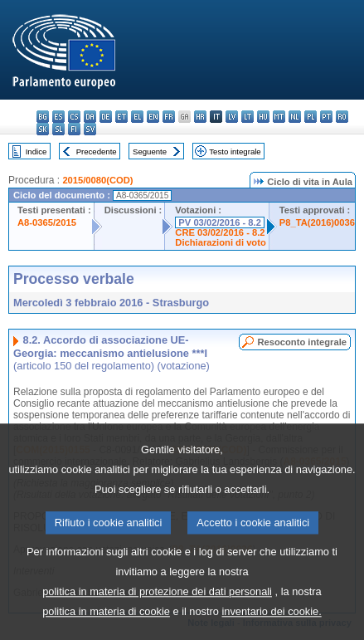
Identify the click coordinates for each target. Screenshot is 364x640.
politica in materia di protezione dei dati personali (157, 612)
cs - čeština (74, 117)
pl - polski (311, 117)
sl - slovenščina (58, 129)
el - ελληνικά (137, 117)
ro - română (342, 117)
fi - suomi (74, 129)
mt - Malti (279, 117)
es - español (58, 117)
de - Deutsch (106, 117)
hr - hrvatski (200, 117)
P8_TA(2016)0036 (317, 222)
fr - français (169, 117)
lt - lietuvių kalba (248, 117)
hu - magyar (263, 117)
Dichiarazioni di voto (220, 242)
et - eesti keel (121, 117)
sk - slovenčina (43, 129)
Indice (36, 151)
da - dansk (90, 117)
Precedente (97, 151)
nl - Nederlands (295, 117)
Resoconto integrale (302, 342)
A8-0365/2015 (47, 222)
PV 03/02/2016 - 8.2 (220, 222)
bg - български (43, 117)
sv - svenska (90, 129)
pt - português (326, 117)
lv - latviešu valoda (232, 117)
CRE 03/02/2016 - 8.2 (220, 232)
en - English (153, 117)
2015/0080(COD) (97, 180)
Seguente (150, 151)
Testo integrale (235, 151)
